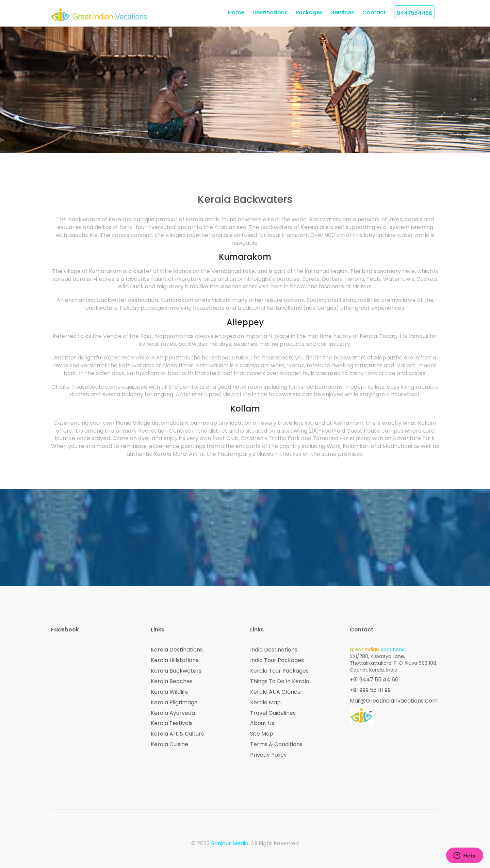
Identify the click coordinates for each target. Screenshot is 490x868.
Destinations (270, 12)
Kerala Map (265, 703)
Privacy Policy (268, 755)
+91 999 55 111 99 (370, 690)
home (236, 12)
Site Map (262, 734)
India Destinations (274, 650)
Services (343, 12)
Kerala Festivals (172, 723)
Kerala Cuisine (169, 744)
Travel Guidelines (273, 713)
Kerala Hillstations (175, 660)
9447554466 (414, 13)
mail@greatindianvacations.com (394, 701)
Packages (309, 12)
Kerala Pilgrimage (174, 703)
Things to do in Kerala (280, 681)
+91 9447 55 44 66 (374, 680)
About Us (262, 723)
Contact (374, 12)
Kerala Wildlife (170, 692)
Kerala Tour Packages (279, 671)
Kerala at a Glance (275, 692)
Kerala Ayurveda (173, 713)
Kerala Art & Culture (178, 734)
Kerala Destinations (177, 650)
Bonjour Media (230, 843)
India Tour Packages (277, 660)
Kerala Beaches (172, 681)
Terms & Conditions (276, 744)
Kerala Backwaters (176, 671)
